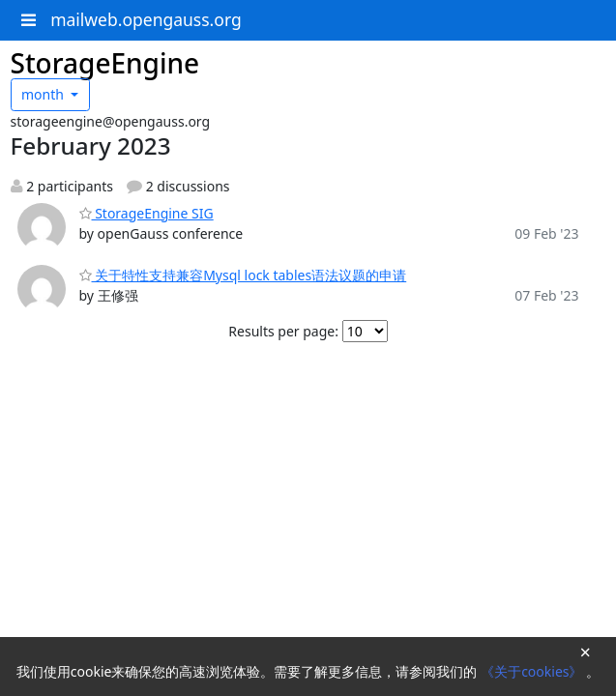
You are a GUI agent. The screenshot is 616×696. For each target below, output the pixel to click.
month (44, 94)
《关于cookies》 (533, 671)
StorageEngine (105, 63)
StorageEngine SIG (147, 213)
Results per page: (283, 331)
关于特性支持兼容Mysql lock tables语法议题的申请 (243, 275)
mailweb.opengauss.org (146, 19)
